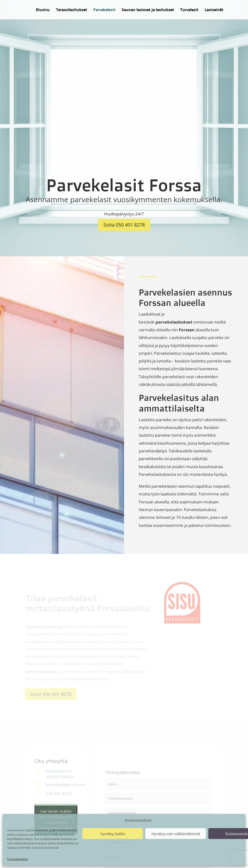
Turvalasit (189, 10)
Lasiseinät (214, 10)
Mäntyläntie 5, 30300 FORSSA (60, 774)
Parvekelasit (104, 10)
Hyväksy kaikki (113, 834)
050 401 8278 (59, 794)
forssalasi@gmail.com (65, 785)
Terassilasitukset (71, 10)
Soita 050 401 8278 (124, 225)
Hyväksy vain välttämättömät (176, 834)
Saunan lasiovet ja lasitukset (148, 10)
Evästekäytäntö (18, 859)
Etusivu (43, 10)
